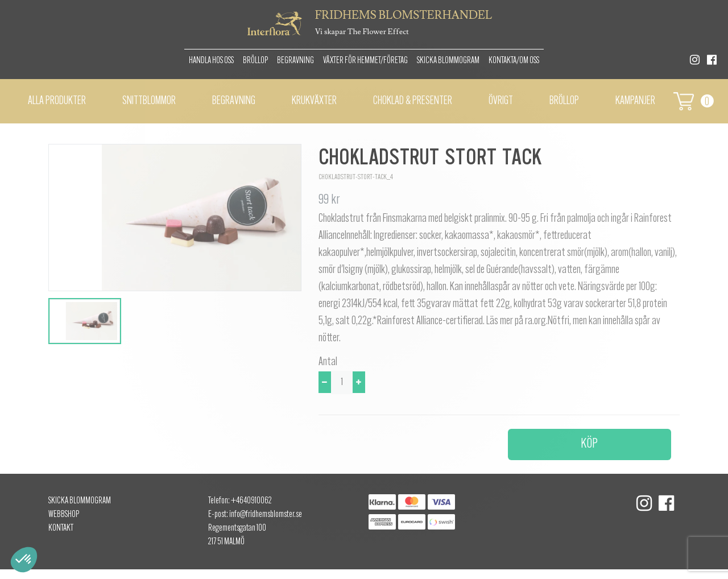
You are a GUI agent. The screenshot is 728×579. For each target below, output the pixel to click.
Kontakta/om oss (514, 61)
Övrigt (501, 101)
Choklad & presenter (413, 101)
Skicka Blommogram (448, 61)
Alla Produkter (57, 101)
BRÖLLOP (564, 101)
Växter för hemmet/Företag (365, 61)
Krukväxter (314, 101)
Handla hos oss (211, 61)
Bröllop (255, 61)
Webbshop (64, 515)
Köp (589, 444)
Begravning (295, 61)
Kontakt (61, 528)
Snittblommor (149, 101)
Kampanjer (635, 101)
